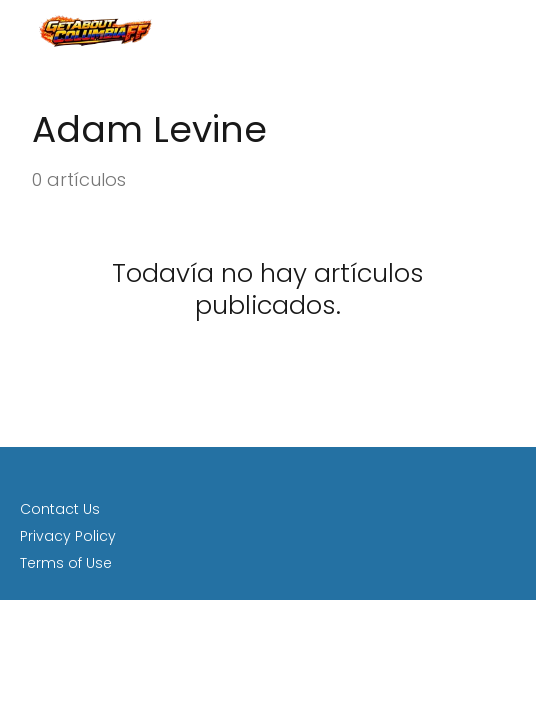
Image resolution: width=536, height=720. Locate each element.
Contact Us (60, 509)
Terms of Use (66, 563)
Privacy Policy (68, 536)
